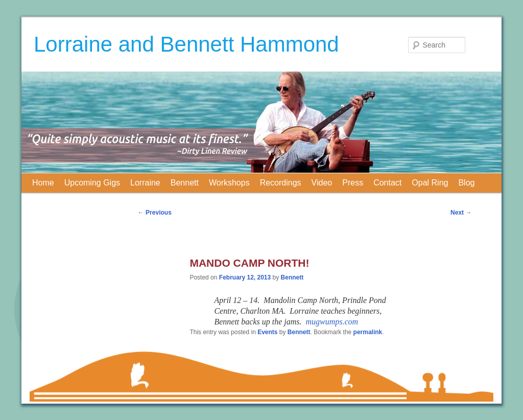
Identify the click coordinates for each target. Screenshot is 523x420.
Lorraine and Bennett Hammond (186, 44)
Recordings (281, 183)
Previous (155, 213)
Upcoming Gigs (92, 183)
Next (461, 213)
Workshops (229, 183)
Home (43, 183)
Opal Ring (430, 183)
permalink (368, 332)
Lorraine (145, 183)
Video (322, 183)
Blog (466, 183)
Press (353, 183)
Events (267, 332)
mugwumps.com (332, 322)
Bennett (185, 183)
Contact (387, 183)
